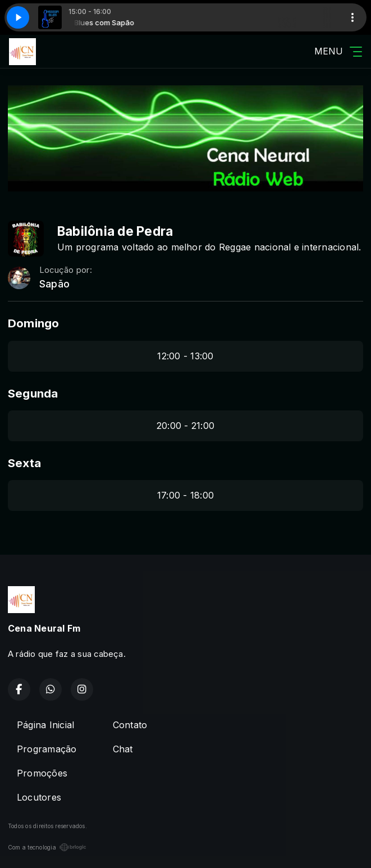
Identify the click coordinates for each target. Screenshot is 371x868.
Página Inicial (45, 725)
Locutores (39, 797)
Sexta (24, 463)
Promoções (42, 773)
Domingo (34, 323)
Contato (130, 725)
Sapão (54, 284)
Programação (47, 749)
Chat (123, 749)
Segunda (33, 393)
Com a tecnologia (47, 847)
